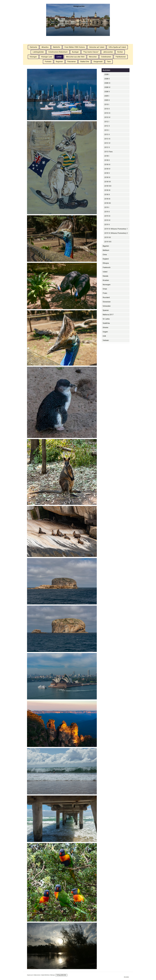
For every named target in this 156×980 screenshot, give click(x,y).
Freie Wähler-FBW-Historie (75, 47)
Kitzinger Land (47, 57)
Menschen (93, 57)
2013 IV (107, 143)
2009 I (107, 96)
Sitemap (52, 975)
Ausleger (75, 52)
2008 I (107, 74)
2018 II (107, 160)
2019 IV (107, 220)
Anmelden (126, 977)
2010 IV (107, 117)
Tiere (109, 62)
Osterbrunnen (106, 57)
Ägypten (106, 246)
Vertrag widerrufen (61, 975)
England (106, 259)
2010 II (107, 109)
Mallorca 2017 (108, 315)
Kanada (105, 276)
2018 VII (108, 182)
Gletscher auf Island (97, 47)
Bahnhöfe (57, 47)
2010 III (107, 113)
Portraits (48, 62)
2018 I (107, 156)
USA (104, 336)
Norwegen (107, 285)
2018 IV (107, 169)
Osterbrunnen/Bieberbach (58, 52)
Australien (106, 70)
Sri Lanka (106, 319)
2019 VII (108, 237)
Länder (59, 57)
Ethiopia (106, 263)
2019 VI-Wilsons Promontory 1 (116, 229)
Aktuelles (45, 47)
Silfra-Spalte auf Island (117, 47)
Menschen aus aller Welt (75, 57)
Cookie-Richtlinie (45, 975)
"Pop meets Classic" (91, 52)
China (105, 255)
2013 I (107, 130)
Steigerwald (98, 62)
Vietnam (106, 340)
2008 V (107, 92)
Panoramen (72, 62)
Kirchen (120, 52)
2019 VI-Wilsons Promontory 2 (116, 233)
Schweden (107, 306)
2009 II (107, 100)
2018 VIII (108, 186)
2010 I (107, 104)
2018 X (107, 195)
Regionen (59, 62)
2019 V (107, 225)
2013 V (107, 147)
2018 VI (107, 177)
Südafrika (106, 323)
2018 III (107, 165)
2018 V (107, 173)
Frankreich (107, 267)
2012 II (107, 126)
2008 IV (107, 87)
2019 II (107, 212)
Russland (106, 297)
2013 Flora (108, 152)
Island (105, 272)
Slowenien (107, 302)
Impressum (30, 975)
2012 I (107, 122)
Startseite (33, 47)
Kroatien (106, 280)
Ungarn (105, 332)
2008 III (107, 83)
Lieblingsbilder (38, 52)
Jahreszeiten (108, 52)
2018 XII (108, 203)
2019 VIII (108, 242)
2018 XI (107, 199)
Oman (105, 289)
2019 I (107, 207)
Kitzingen (33, 57)
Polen (105, 293)
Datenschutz (37, 975)
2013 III (107, 139)
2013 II (107, 134)
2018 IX (107, 190)
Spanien (106, 310)
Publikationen (121, 57)
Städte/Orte (85, 62)
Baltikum (106, 250)
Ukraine (105, 327)
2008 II (107, 79)
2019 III (107, 216)
